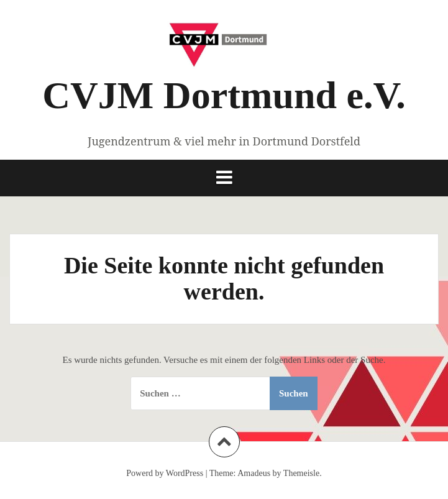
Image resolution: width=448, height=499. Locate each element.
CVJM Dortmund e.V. (224, 95)
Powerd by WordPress (165, 473)
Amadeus (254, 473)
